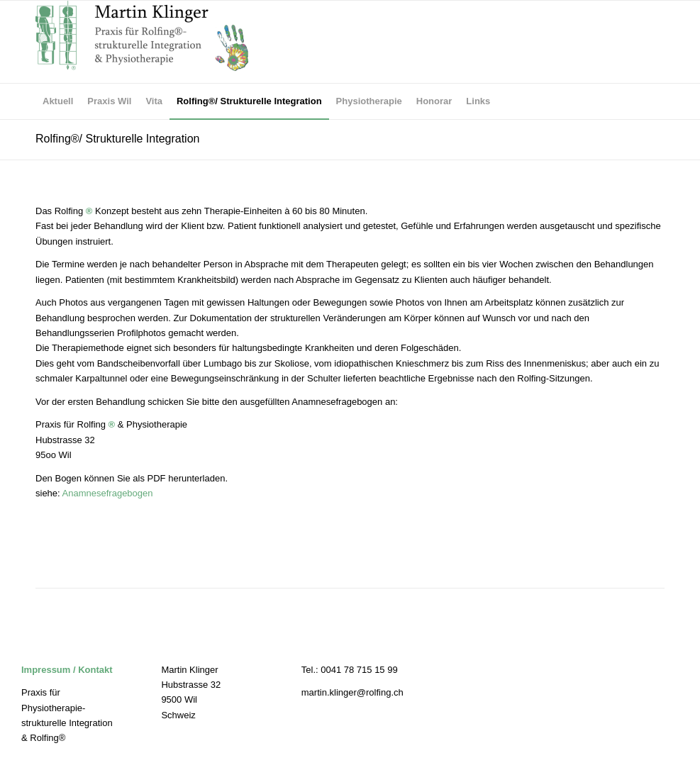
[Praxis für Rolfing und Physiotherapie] (142, 42)
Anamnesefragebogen (108, 493)
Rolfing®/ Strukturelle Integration (117, 139)
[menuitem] (58, 101)
